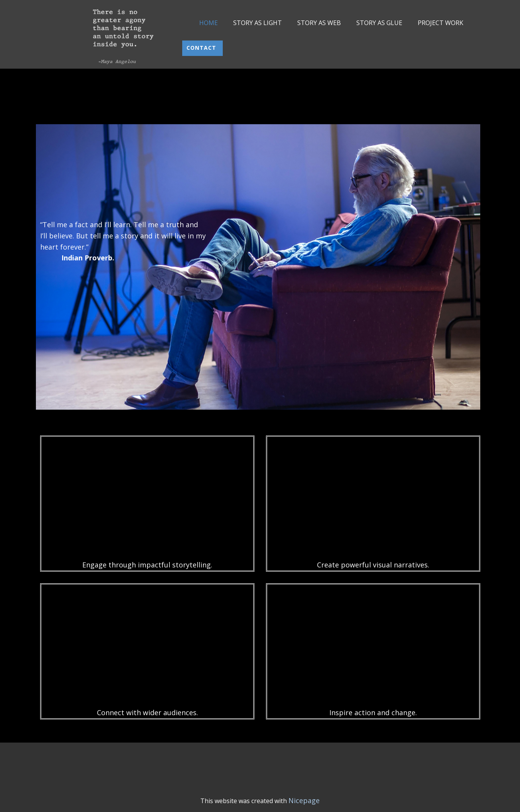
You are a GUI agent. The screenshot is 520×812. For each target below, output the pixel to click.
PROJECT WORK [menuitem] (440, 23)
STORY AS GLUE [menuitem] (379, 23)
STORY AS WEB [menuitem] (319, 23)
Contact (202, 48)
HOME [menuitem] (208, 23)
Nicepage (304, 800)
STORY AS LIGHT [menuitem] (257, 23)
